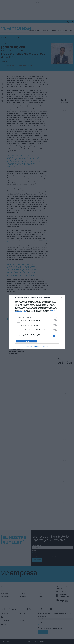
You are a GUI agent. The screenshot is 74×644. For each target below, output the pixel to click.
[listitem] (37, 317)
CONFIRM (27, 341)
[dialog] (37, 322)
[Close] (62, 298)
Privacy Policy (45, 346)
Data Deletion (29, 346)
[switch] (55, 320)
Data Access (37, 346)
